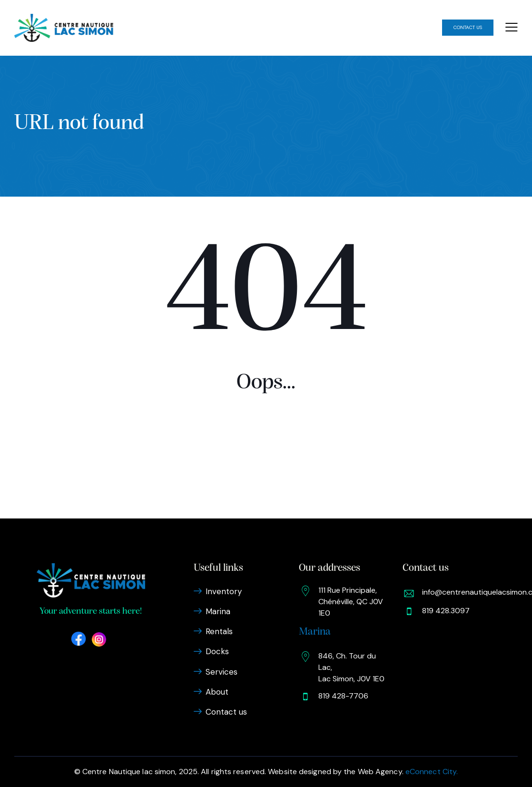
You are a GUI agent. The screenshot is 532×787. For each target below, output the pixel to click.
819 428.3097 (446, 611)
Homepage (266, 462)
